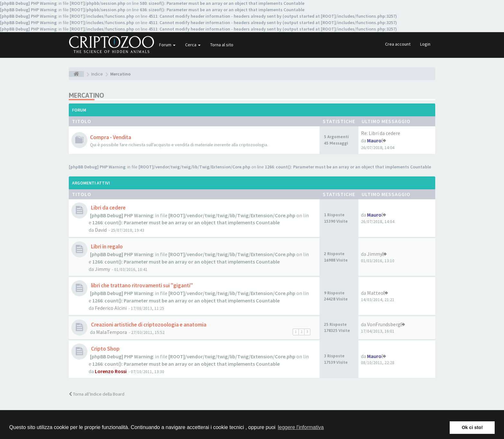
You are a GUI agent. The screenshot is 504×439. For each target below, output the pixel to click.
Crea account (398, 44)
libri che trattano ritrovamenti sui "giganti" (141, 285)
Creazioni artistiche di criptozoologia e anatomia (148, 325)
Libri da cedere (108, 208)
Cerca (193, 45)
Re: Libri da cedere (381, 133)
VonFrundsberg (384, 324)
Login (425, 44)
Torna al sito (222, 45)
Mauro (374, 140)
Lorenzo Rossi (111, 371)
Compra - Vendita (111, 137)
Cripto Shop (105, 349)
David (101, 230)
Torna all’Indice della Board (97, 394)
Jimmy (102, 269)
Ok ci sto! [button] (472, 427)
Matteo (375, 293)
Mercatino (86, 95)
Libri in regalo (106, 246)
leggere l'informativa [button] (301, 427)
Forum (167, 45)
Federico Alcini (111, 308)
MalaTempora (112, 332)
